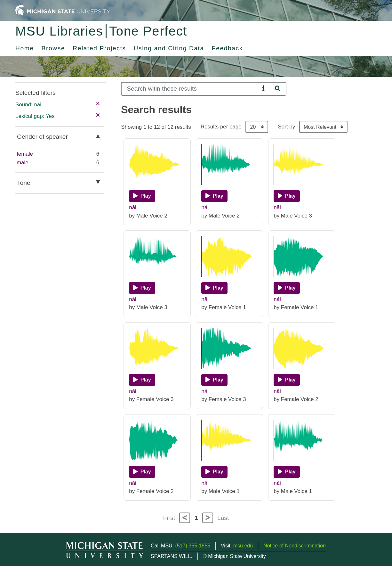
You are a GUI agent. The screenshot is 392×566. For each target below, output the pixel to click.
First (169, 518)
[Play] (142, 196)
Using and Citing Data (169, 48)
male (23, 163)
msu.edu (243, 546)
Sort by (286, 127)
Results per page (221, 127)
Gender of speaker (42, 137)
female (25, 154)
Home (25, 48)
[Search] (190, 89)
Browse (53, 48)
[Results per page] (257, 127)
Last (223, 518)
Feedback (227, 48)
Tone (24, 183)
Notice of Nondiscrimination (295, 546)
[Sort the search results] (323, 127)
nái (205, 207)
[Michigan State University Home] (63, 10)
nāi (133, 207)
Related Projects (99, 48)
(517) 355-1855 (193, 546)
